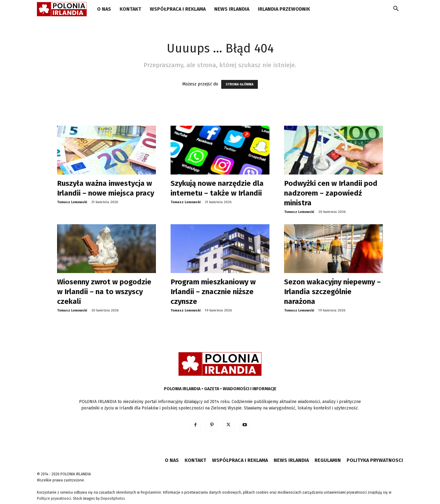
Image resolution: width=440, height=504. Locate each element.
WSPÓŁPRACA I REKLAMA (178, 9)
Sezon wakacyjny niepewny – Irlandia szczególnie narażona (332, 292)
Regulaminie (151, 492)
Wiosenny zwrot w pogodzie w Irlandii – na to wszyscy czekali (104, 292)
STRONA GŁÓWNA (240, 84)
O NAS (104, 9)
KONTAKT (130, 9)
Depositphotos (113, 499)
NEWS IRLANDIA (232, 9)
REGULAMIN (328, 460)
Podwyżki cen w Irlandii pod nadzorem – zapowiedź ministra (331, 193)
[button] (396, 10)
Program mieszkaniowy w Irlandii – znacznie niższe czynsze (213, 292)
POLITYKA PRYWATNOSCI (375, 460)
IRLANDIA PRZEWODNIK (284, 9)
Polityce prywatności (54, 499)
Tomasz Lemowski (72, 202)
